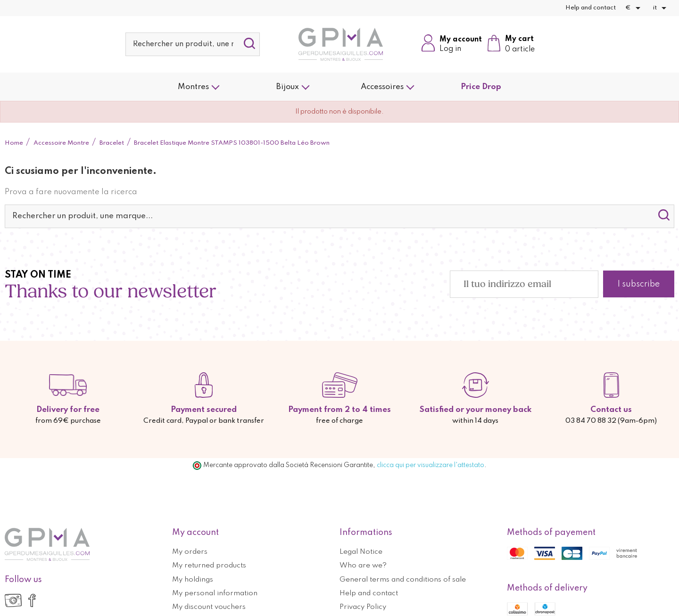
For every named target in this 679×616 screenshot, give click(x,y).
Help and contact (591, 8)
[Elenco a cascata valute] (634, 8)
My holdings (193, 580)
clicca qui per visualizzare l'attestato (431, 465)
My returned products (209, 566)
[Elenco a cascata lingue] (661, 8)
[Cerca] (193, 44)
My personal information (215, 593)
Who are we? (363, 566)
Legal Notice (361, 552)
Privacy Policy (363, 607)
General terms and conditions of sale (403, 580)
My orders (190, 552)
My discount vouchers (209, 607)
